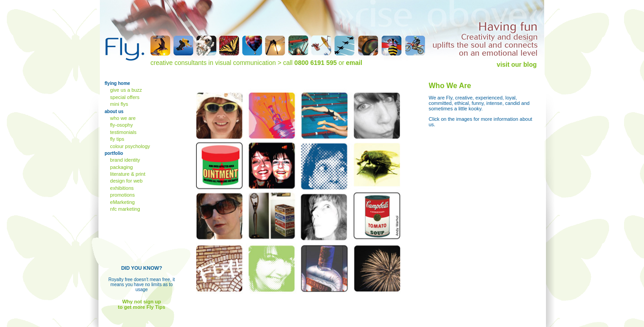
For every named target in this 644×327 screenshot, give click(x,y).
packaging (121, 167)
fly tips (117, 139)
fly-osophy (121, 125)
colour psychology (130, 146)
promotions (122, 195)
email (354, 63)
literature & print (127, 174)
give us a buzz (125, 90)
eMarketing (122, 202)
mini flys (119, 104)
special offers (124, 97)
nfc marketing (125, 209)
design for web (126, 181)
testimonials (123, 132)
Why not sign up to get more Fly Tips (142, 304)
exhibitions (121, 188)
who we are (122, 118)
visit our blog (517, 64)
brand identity (125, 160)
